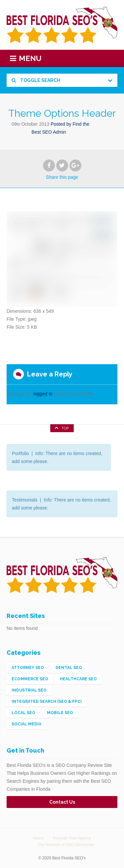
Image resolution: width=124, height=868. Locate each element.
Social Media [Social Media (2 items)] (26, 724)
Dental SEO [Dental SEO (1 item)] (69, 668)
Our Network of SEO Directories (66, 845)
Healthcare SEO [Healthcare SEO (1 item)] (78, 679)
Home (38, 838)
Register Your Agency (72, 838)
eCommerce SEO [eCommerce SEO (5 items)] (30, 679)
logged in (43, 394)
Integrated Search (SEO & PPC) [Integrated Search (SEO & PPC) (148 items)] (47, 701)
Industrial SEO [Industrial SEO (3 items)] (29, 690)
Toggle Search (36, 80)
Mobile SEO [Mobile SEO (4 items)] (60, 713)
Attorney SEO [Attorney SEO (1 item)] (28, 668)
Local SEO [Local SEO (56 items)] (23, 713)
